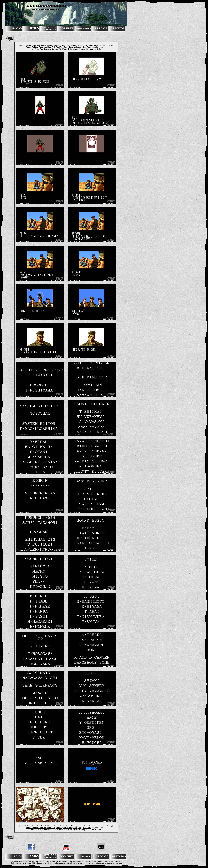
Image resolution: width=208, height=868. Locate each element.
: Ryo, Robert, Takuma (44, 45)
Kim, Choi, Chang (105, 45)
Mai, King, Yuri (49, 47)
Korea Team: (93, 45)
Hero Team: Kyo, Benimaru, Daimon (44, 49)
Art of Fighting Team (28, 45)
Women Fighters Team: (34, 47)
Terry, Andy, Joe (75, 47)
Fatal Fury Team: (62, 47)
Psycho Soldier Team (62, 45)
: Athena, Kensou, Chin (79, 45)
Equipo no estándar (94, 49)
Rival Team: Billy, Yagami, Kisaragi (72, 49)
